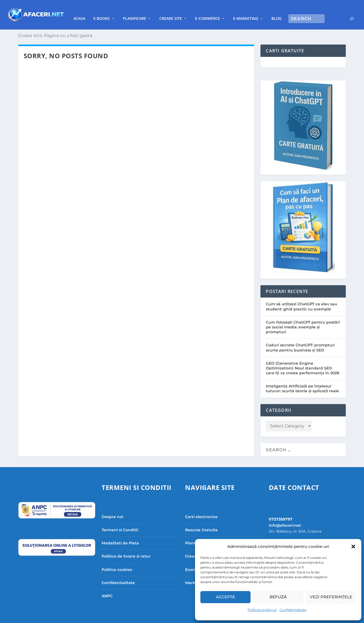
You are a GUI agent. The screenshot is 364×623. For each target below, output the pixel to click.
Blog (312, 10)
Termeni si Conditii (120, 522)
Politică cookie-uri (262, 610)
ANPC (107, 588)
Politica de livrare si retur (126, 548)
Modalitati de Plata (120, 535)
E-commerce (243, 10)
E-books (137, 10)
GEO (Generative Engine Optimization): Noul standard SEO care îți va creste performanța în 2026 (303, 360)
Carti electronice (201, 509)
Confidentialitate (293, 610)
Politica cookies (117, 562)
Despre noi (112, 509)
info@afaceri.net (285, 517)
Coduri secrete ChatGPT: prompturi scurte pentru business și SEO (300, 339)
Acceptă (225, 597)
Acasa (115, 10)
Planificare (170, 10)
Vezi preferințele (331, 597)
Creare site (206, 10)
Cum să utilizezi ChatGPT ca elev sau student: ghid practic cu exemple (302, 298)
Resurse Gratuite (201, 522)
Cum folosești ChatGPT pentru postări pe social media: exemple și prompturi (303, 319)
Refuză (278, 597)
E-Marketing (281, 10)
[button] (353, 547)
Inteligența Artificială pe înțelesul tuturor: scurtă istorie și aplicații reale (302, 380)
